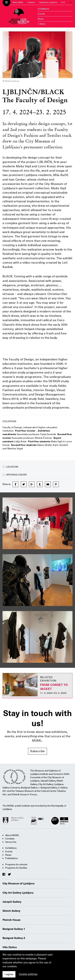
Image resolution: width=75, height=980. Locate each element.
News (41, 19)
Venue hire (11, 842)
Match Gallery (11, 911)
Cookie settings (28, 974)
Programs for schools (16, 864)
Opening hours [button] (15, 475)
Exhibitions (43, 9)
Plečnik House (11, 920)
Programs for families (16, 868)
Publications (11, 858)
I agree (9, 974)
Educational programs (48, 2)
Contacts (31, 2)
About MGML (18, 2)
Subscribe (37, 751)
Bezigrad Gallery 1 (14, 929)
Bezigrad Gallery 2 (14, 938)
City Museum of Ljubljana (19, 884)
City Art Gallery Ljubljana (18, 893)
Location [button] (10, 467)
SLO (63, 2)
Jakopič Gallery (12, 902)
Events (41, 14)
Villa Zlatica (10, 947)
